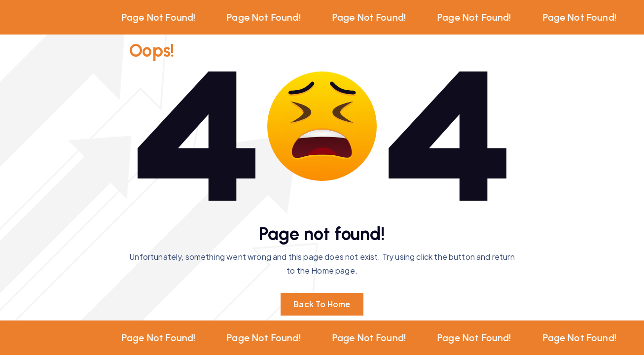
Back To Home (322, 304)
